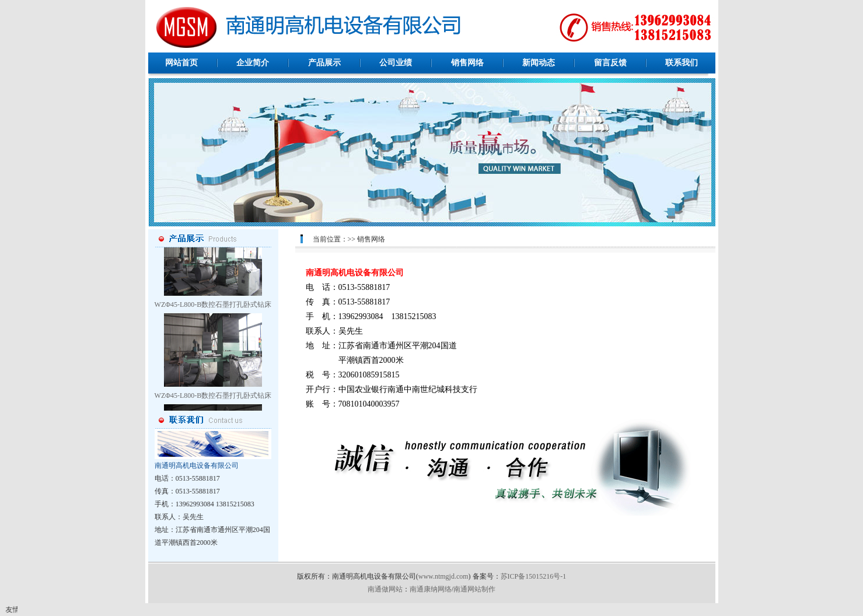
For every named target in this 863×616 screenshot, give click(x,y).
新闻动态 (539, 63)
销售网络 (467, 63)
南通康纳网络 (431, 589)
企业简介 (253, 63)
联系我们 (682, 63)
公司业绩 (396, 63)
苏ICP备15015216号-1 (534, 576)
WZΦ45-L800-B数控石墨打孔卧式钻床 (213, 306)
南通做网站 (385, 589)
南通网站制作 (474, 589)
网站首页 (181, 63)
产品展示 (324, 63)
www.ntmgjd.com (443, 576)
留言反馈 (610, 63)
